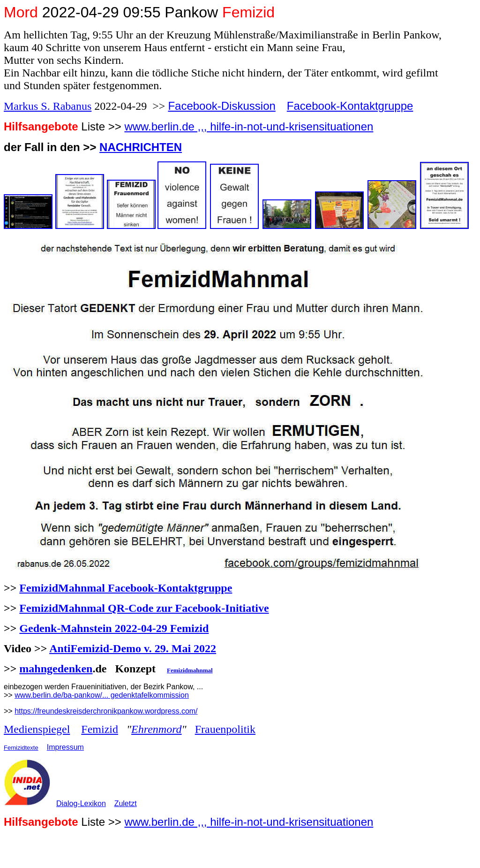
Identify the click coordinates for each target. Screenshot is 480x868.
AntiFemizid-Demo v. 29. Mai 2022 (133, 648)
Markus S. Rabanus (48, 106)
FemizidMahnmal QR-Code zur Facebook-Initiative (144, 608)
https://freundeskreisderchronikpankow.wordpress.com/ (106, 711)
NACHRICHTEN (141, 147)
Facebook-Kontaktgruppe (350, 106)
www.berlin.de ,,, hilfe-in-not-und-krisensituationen (249, 126)
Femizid (100, 729)
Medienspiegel (37, 729)
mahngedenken (56, 669)
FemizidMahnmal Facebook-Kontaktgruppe (126, 588)
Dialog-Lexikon (81, 803)
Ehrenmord (157, 729)
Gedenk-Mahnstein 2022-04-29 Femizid (114, 628)
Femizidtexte (21, 748)
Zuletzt (126, 803)
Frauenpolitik (225, 729)
